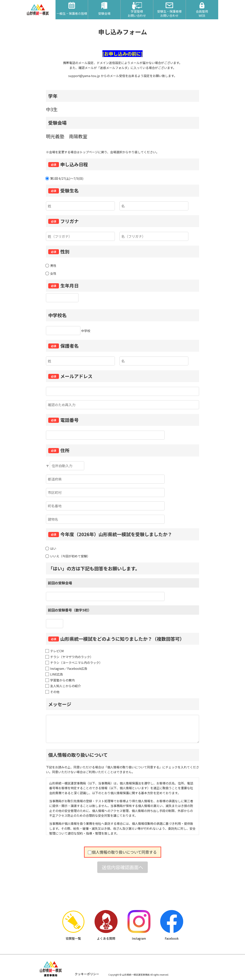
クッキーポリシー (87, 974)
